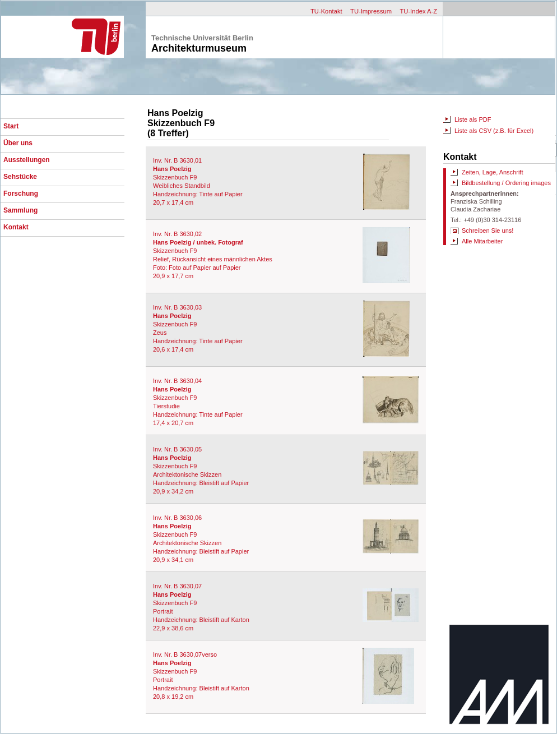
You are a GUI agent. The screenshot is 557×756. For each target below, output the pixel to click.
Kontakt (16, 227)
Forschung (21, 193)
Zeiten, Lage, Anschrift (492, 172)
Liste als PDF (473, 119)
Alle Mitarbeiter (482, 241)
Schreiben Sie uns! (488, 231)
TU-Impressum (371, 11)
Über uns (18, 143)
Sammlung (20, 210)
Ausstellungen (27, 160)
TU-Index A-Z (418, 11)
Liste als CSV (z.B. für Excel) (494, 131)
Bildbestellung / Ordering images (506, 183)
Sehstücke (20, 177)
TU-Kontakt (326, 11)
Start (11, 126)
